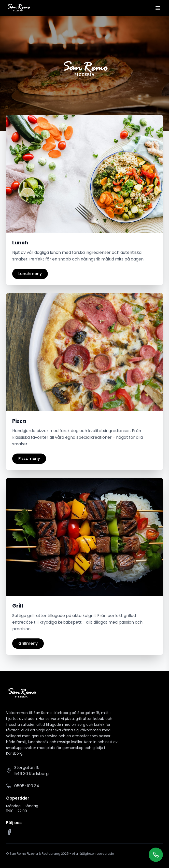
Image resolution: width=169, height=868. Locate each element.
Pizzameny (29, 459)
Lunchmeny (30, 274)
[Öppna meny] (158, 8)
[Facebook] (9, 832)
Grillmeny (28, 643)
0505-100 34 (27, 786)
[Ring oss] (156, 855)
